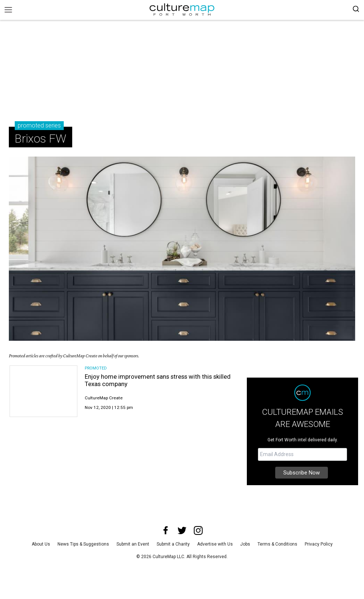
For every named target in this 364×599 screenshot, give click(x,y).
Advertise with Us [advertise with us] (215, 544)
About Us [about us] (41, 544)
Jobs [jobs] (245, 544)
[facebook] (166, 530)
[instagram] (198, 530)
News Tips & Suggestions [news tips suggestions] (83, 544)
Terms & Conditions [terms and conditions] (277, 544)
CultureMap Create (104, 398)
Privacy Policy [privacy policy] (319, 544)
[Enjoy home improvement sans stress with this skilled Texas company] (43, 391)
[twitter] (182, 530)
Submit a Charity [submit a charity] (173, 544)
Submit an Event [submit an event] (133, 544)
